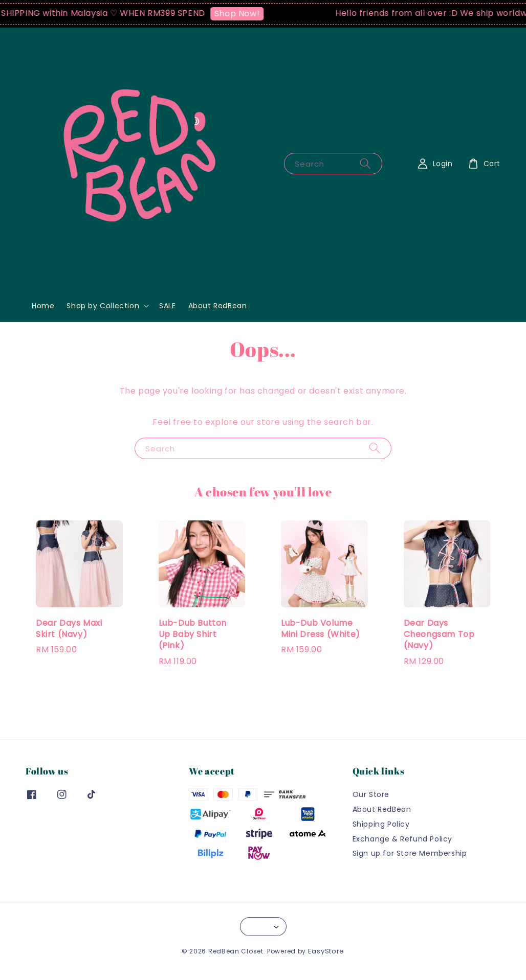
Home (43, 306)
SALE (167, 306)
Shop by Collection (103, 306)
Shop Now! (241, 14)
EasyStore (326, 951)
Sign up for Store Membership (410, 853)
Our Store (371, 795)
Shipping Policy (381, 824)
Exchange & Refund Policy (402, 839)
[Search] (365, 163)
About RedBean (218, 306)
